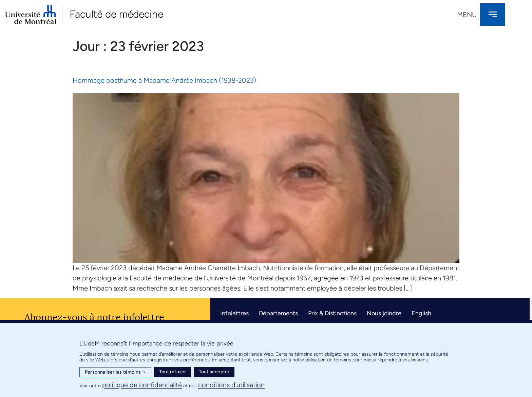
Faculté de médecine (116, 14)
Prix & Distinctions (332, 313)
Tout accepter (214, 372)
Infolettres (234, 313)
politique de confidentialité (142, 385)
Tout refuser (173, 372)
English (421, 313)
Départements (278, 313)
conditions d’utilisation (231, 385)
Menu (467, 15)
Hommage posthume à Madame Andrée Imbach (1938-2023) (164, 80)
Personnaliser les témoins (115, 372)
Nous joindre (384, 313)
